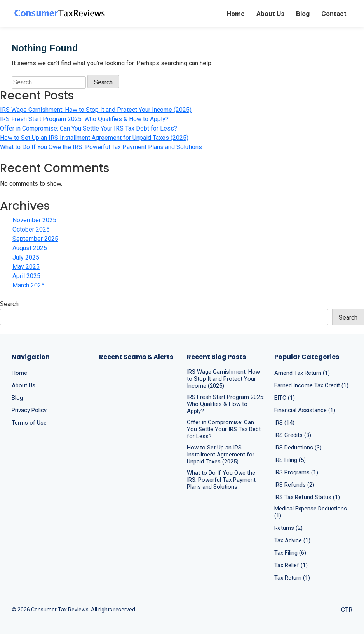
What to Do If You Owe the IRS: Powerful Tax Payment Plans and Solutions (101, 147)
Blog (303, 14)
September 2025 (35, 239)
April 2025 (26, 276)
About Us (270, 14)
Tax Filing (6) (290, 553)
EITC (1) (285, 398)
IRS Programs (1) (296, 472)
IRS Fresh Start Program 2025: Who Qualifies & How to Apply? (84, 119)
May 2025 (26, 267)
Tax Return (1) (292, 578)
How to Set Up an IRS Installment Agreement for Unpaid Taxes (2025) (94, 138)
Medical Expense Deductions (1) (311, 512)
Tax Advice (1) (292, 540)
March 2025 (29, 285)
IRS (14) (284, 423)
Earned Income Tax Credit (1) (311, 385)
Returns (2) (288, 528)
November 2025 (34, 220)
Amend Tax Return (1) (302, 373)
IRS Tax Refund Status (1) (307, 497)
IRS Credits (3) (293, 435)
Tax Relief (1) (291, 565)
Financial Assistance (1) (305, 410)
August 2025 (30, 248)
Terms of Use (29, 423)
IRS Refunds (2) (294, 485)
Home (236, 14)
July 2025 (26, 257)
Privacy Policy (29, 410)
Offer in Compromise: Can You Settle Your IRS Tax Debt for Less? (89, 128)
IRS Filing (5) (290, 460)
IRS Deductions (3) (298, 448)
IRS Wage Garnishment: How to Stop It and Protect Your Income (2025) (96, 110)
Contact (334, 14)
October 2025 (31, 229)
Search (9, 304)
